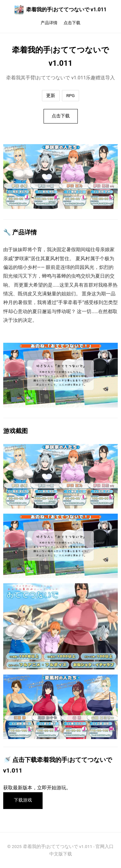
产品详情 (49, 23)
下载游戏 (23, 800)
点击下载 (72, 23)
